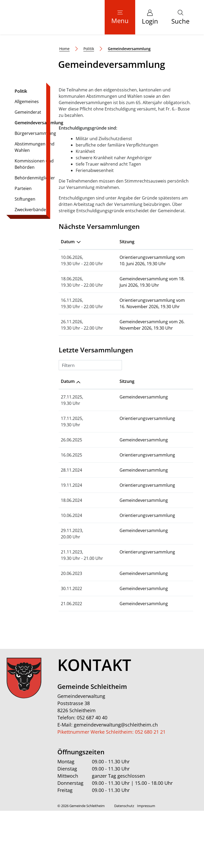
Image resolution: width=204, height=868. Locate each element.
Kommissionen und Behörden (34, 221)
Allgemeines (27, 159)
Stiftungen (25, 256)
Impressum (146, 863)
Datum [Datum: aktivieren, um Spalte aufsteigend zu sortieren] (68, 439)
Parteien (23, 246)
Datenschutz (124, 863)
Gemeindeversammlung (39, 181)
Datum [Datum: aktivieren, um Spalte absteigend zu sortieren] (68, 299)
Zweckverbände (30, 267)
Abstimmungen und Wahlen (35, 204)
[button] (180, 17)
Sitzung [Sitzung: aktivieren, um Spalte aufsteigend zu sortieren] (115, 299)
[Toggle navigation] (120, 17)
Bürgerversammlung (35, 191)
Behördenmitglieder (35, 235)
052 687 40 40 (92, 775)
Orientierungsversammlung (135, 476)
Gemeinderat (28, 169)
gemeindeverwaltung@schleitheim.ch (116, 782)
